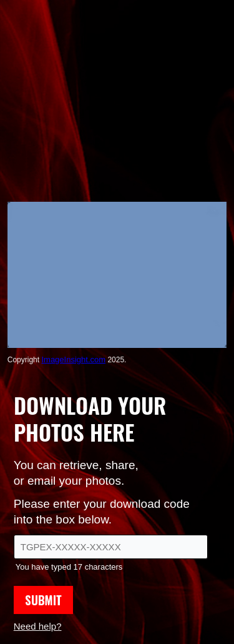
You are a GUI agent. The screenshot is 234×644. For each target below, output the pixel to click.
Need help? (38, 626)
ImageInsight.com (73, 359)
